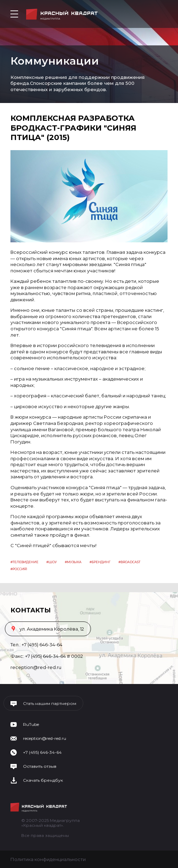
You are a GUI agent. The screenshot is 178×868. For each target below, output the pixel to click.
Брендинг (101, 562)
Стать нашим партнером (50, 704)
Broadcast (130, 562)
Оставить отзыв (40, 766)
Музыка (74, 562)
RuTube (31, 724)
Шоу (53, 562)
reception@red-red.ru (36, 667)
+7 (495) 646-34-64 (42, 645)
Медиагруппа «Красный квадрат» (62, 14)
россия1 (20, 569)
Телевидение (25, 562)
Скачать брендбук (43, 780)
